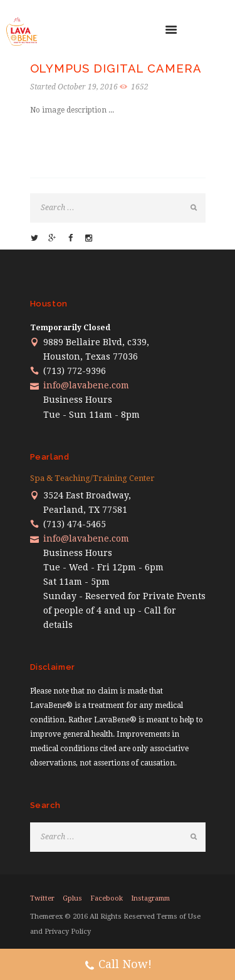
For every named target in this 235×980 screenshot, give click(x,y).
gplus (72, 898)
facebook (107, 898)
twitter (42, 898)
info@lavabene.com (86, 385)
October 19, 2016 (88, 87)
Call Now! (118, 966)
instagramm (150, 898)
